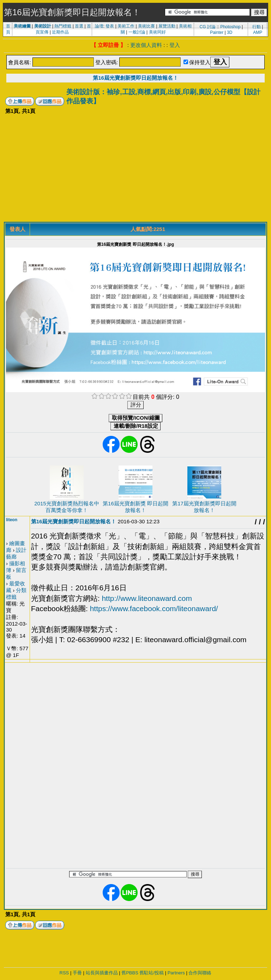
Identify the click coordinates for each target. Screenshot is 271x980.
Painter (217, 32)
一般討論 (137, 32)
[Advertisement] (135, 169)
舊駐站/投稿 (152, 973)
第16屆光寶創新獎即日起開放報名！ (135, 78)
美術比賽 (146, 26)
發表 (110, 26)
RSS (64, 973)
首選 (79, 26)
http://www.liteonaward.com (147, 598)
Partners (176, 973)
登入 (175, 45)
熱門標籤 (63, 26)
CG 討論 (207, 27)
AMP (258, 32)
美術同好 (157, 32)
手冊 (77, 973)
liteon (12, 520)
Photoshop (230, 27)
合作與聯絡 (200, 973)
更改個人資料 (146, 45)
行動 (257, 27)
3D (230, 32)
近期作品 (60, 32)
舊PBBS (130, 973)
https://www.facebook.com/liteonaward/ (154, 608)
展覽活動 (167, 26)
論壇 (99, 26)
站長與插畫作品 (102, 973)
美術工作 (126, 26)
